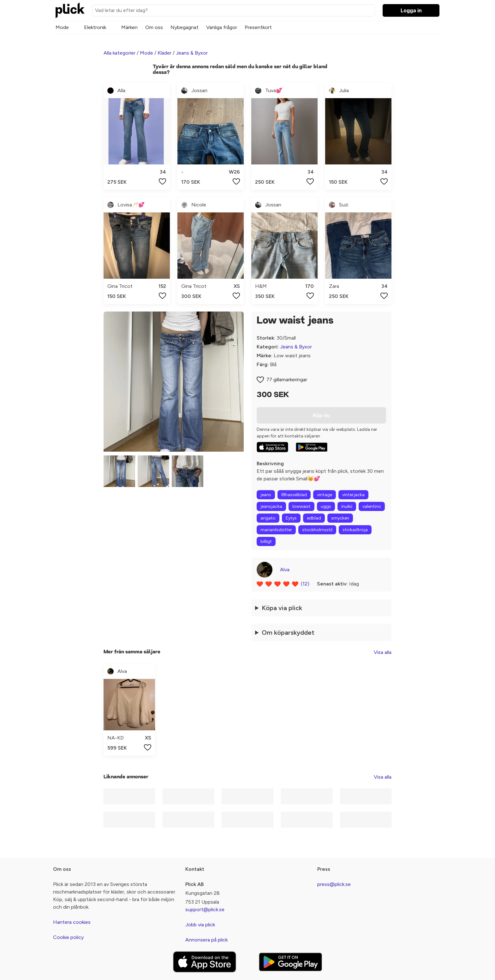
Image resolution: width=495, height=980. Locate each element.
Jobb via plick (200, 925)
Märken (129, 27)
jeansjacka (271, 506)
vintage (325, 495)
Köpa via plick (282, 608)
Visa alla (383, 652)
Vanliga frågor (222, 27)
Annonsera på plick (206, 940)
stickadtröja (355, 530)
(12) (305, 584)
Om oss (154, 27)
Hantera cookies (72, 922)
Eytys (291, 518)
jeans (266, 495)
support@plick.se (205, 909)
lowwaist (301, 506)
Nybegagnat (185, 27)
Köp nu (321, 415)
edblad (314, 518)
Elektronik (95, 27)
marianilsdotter (276, 530)
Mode (62, 27)
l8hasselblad (294, 495)
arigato (268, 518)
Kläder (164, 53)
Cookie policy (68, 937)
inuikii (347, 506)
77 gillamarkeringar (287, 380)
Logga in (411, 10)
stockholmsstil (317, 530)
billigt (266, 541)
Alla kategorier (119, 53)
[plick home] (70, 10)
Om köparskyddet (288, 633)
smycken (340, 518)
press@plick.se (334, 884)
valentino (372, 506)
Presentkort (258, 27)
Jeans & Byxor (192, 53)
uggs (326, 506)
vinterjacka (353, 495)
